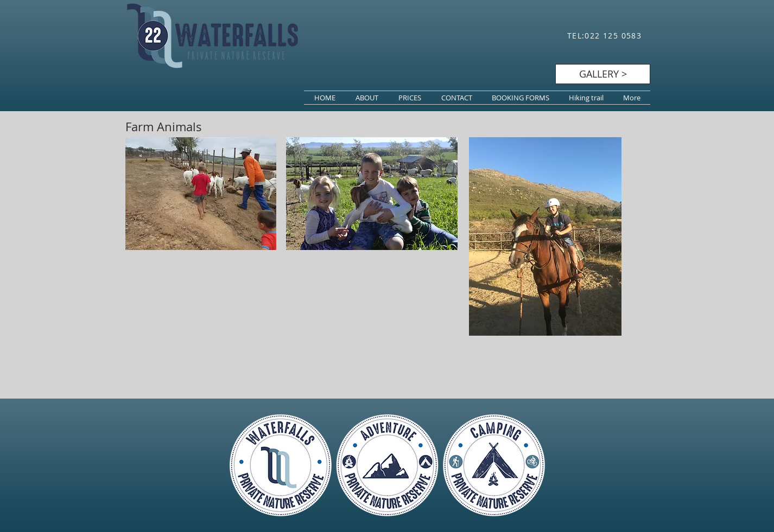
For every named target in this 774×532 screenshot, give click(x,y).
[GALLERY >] (603, 74)
